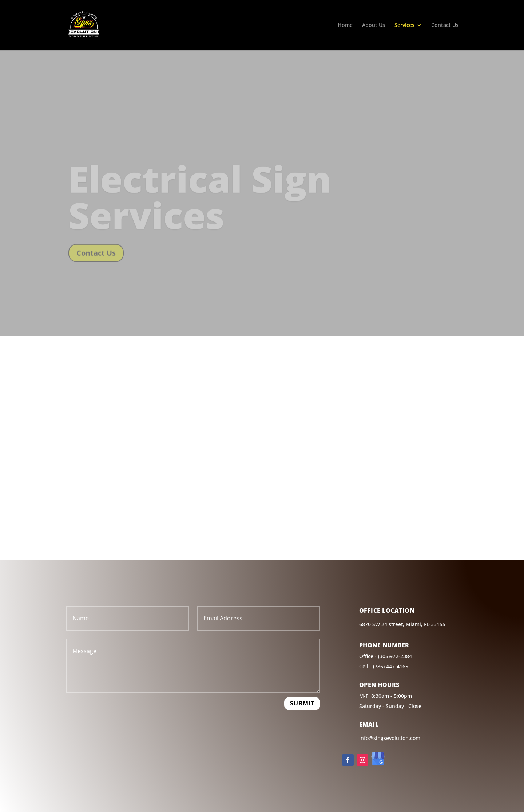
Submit (302, 703)
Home (345, 25)
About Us (374, 25)
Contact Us (445, 25)
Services (404, 25)
